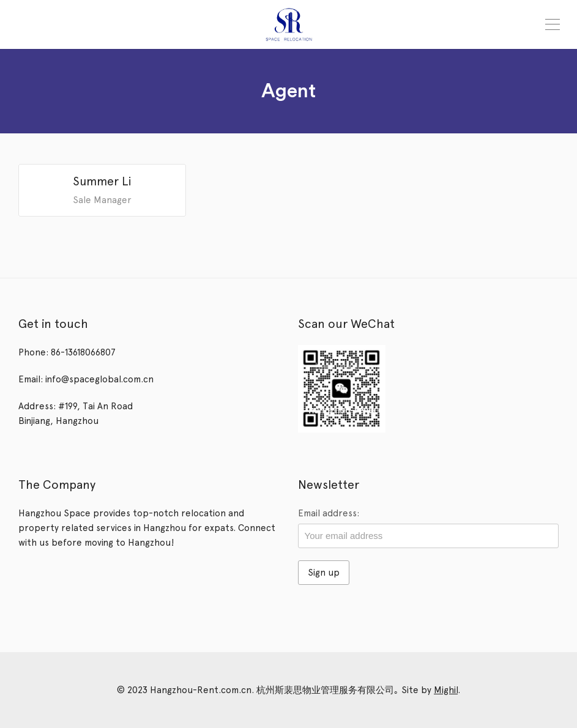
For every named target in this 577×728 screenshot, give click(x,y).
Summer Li (102, 181)
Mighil (446, 690)
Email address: (329, 513)
